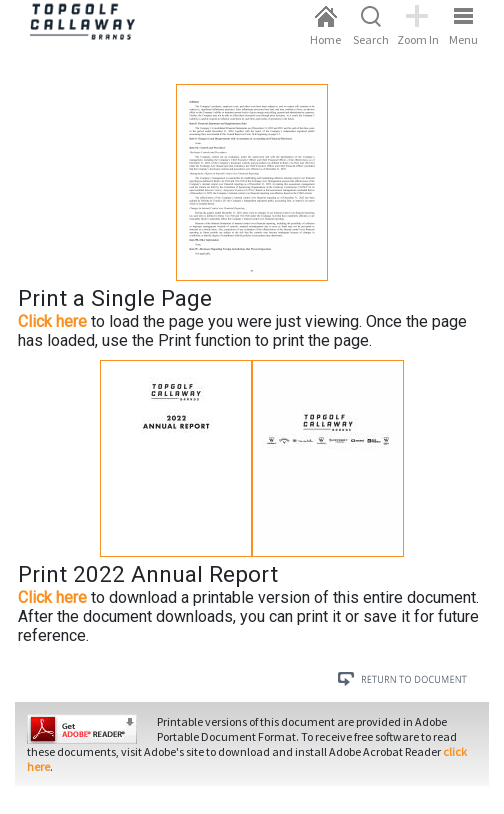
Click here (52, 321)
